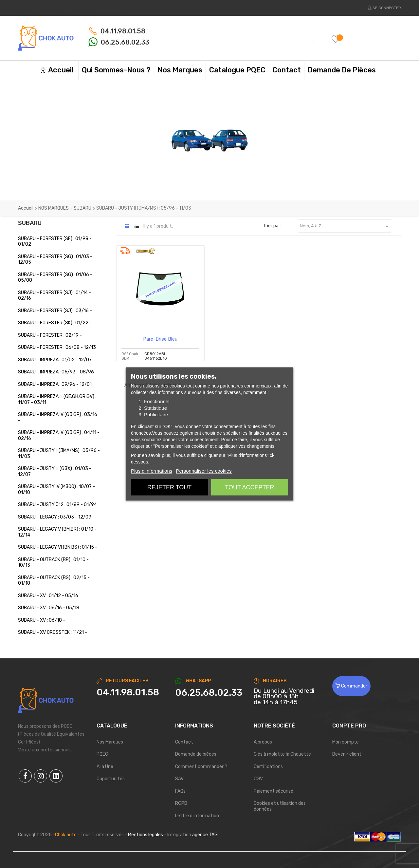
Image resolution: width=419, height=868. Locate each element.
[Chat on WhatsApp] (209, 693)
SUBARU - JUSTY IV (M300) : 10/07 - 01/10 (56, 490)
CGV (258, 779)
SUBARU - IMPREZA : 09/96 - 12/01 (55, 384)
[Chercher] (240, 38)
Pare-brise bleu (160, 339)
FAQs (180, 791)
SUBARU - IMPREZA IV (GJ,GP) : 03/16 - (58, 417)
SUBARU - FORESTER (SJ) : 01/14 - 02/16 (55, 296)
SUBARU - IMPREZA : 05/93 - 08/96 (56, 372)
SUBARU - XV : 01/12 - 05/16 (48, 596)
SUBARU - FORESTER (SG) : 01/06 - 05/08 (55, 278)
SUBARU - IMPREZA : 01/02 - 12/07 (55, 360)
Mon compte (346, 742)
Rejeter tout (169, 487)
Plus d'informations (152, 471)
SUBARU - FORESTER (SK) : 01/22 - (55, 323)
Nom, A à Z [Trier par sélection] (345, 226)
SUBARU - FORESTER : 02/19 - (50, 335)
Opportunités (111, 779)
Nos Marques (110, 742)
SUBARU (30, 223)
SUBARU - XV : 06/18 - (42, 620)
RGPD (181, 803)
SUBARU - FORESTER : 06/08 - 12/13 (57, 347)
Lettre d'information (197, 816)
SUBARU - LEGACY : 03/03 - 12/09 (55, 517)
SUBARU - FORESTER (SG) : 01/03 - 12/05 (55, 260)
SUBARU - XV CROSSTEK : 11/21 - (53, 632)
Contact (184, 742)
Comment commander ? (201, 767)
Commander (351, 686)
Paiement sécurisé (273, 791)
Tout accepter (249, 487)
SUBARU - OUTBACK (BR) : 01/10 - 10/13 (53, 563)
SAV (179, 779)
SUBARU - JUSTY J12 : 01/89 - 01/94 (57, 505)
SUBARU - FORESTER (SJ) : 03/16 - (55, 311)
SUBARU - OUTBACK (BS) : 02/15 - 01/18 (54, 581)
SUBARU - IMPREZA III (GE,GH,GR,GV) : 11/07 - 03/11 (57, 399)
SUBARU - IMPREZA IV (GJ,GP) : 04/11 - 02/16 (59, 435)
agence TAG (205, 835)
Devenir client (347, 754)
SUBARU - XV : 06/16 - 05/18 (49, 608)
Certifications (268, 767)
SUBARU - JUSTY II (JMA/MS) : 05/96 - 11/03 (59, 453)
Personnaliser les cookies (204, 471)
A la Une (105, 767)
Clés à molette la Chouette (282, 754)
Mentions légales (146, 835)
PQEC (102, 754)
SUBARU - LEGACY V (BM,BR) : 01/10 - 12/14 (57, 532)
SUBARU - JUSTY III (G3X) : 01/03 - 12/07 (55, 472)
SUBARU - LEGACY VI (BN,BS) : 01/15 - (58, 547)
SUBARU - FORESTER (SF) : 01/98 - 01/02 (55, 242)
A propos (263, 742)
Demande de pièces (196, 754)
